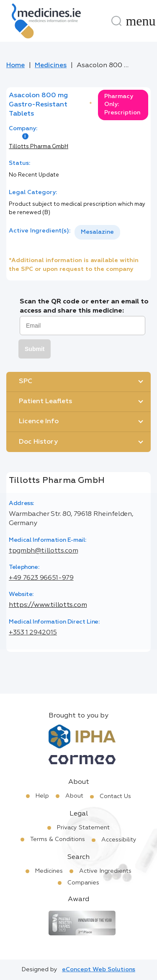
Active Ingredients (105, 871)
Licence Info (39, 422)
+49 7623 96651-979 (41, 578)
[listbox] (97, 232)
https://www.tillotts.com (48, 605)
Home (15, 66)
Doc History (38, 442)
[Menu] (141, 21)
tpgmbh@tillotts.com (43, 551)
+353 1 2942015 (33, 633)
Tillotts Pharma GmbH (39, 147)
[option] (97, 232)
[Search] (116, 21)
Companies (83, 883)
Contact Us (115, 796)
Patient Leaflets (45, 402)
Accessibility (119, 840)
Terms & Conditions (58, 839)
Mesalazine (97, 232)
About (74, 796)
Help (42, 796)
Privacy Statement (83, 828)
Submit (35, 349)
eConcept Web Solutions (99, 970)
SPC (26, 381)
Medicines (51, 66)
